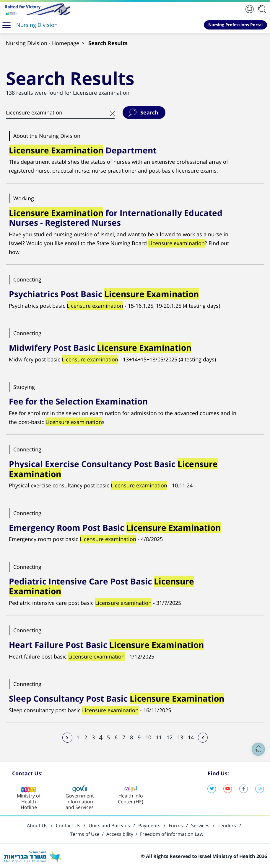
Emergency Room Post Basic (115, 527)
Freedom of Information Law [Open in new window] (172, 833)
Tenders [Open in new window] (227, 825)
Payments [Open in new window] (149, 825)
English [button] (250, 9)
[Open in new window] (36, 9)
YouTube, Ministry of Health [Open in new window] (228, 788)
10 (148, 736)
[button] (6, 25)
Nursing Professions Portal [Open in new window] (235, 25)
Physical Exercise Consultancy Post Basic (113, 468)
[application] (263, 9)
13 (180, 736)
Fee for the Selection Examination (78, 401)
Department (83, 150)
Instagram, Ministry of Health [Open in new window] (260, 788)
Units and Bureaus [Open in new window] (109, 825)
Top (258, 749)
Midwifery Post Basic (100, 347)
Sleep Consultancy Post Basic (117, 697)
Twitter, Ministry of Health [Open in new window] (212, 788)
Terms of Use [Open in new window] (85, 833)
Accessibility (120, 833)
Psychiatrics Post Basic (104, 294)
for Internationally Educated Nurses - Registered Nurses (116, 217)
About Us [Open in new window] (37, 825)
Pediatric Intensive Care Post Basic (101, 585)
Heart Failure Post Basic (106, 644)
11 (159, 736)
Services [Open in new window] (200, 825)
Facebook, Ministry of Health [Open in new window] (244, 788)
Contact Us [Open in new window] (68, 825)
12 (170, 736)
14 (191, 736)
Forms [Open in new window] (176, 825)
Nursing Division (37, 25)
